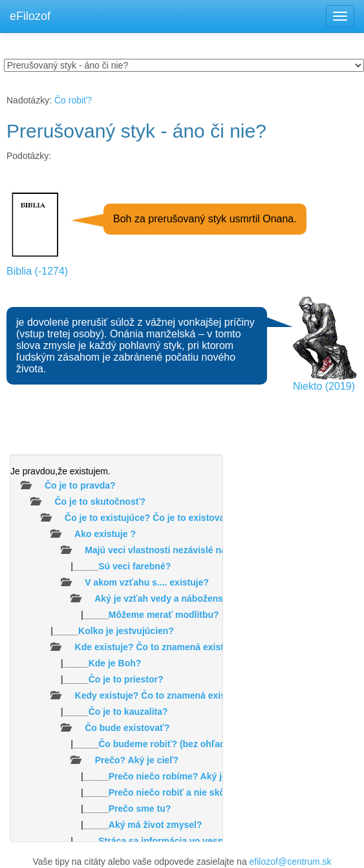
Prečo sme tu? (140, 809)
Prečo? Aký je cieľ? (137, 760)
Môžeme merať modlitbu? (164, 615)
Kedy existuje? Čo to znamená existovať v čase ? (181, 695)
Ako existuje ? (105, 534)
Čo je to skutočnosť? (100, 502)
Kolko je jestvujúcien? (126, 631)
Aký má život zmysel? (155, 825)
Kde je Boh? (115, 663)
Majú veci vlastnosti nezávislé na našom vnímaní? (192, 550)
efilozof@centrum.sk (291, 862)
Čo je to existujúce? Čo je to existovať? (150, 518)
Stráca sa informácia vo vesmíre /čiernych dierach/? (210, 841)
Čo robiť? (73, 100)
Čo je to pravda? (80, 485)
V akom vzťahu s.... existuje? (147, 582)
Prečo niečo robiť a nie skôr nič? (179, 792)
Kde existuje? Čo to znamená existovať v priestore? (187, 647)
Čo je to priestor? (126, 679)
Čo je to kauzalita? (128, 712)
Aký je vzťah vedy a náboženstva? (168, 598)
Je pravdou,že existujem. (60, 471)
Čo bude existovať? (127, 728)
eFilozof (30, 16)
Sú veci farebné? (134, 566)
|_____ (91, 566)
